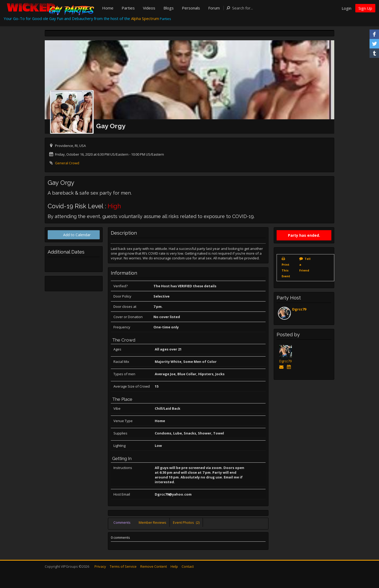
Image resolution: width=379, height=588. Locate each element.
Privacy (100, 566)
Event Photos (186, 522)
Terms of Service (123, 566)
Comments (122, 522)
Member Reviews (153, 522)
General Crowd (67, 163)
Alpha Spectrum (145, 18)
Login (346, 8)
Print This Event (286, 270)
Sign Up (365, 8)
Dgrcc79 (299, 309)
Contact (188, 566)
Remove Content (154, 566)
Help (174, 566)
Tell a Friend (305, 265)
